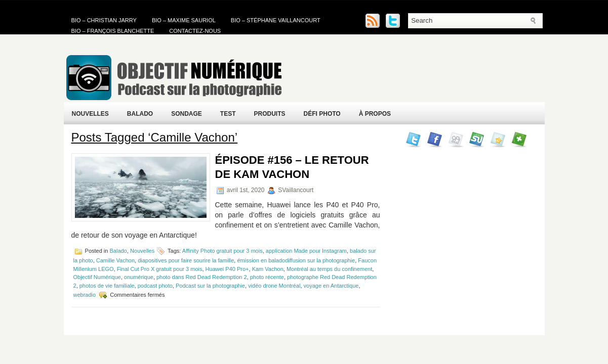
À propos (375, 114)
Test (228, 114)
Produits (270, 114)
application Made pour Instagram (306, 251)
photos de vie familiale (107, 286)
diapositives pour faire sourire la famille (186, 260)
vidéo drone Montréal (274, 286)
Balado (140, 114)
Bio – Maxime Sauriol (184, 20)
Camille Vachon (115, 260)
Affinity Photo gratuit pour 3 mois (222, 251)
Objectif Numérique (97, 277)
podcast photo (155, 286)
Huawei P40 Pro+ (227, 269)
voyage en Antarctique (331, 286)
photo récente (267, 277)
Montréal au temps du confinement (329, 269)
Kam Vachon (268, 269)
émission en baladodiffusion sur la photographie (296, 260)
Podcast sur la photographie (210, 286)
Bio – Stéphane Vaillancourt (276, 20)
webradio (85, 295)
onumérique (139, 277)
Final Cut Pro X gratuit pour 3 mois (160, 269)
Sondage (187, 114)
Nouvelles (90, 114)
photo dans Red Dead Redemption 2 (202, 277)
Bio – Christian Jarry (104, 20)
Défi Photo (322, 114)
